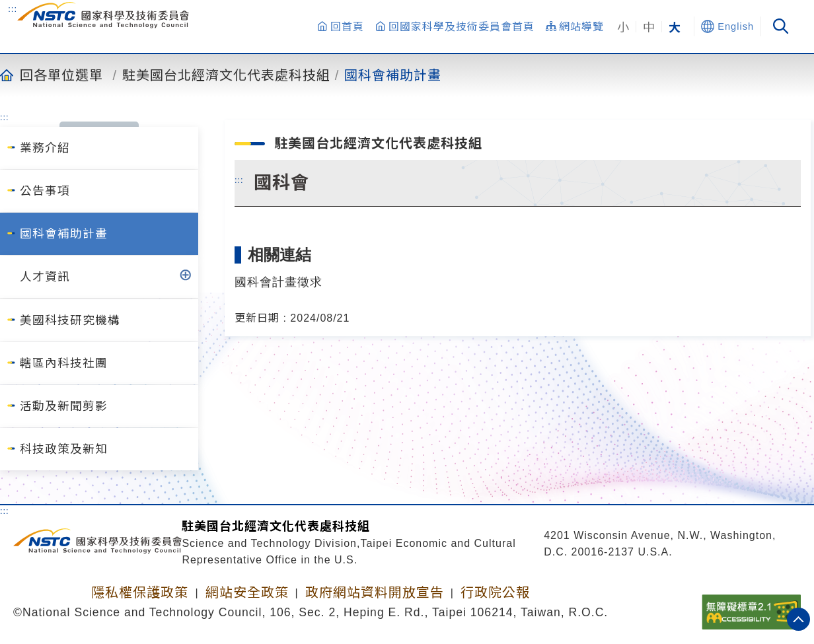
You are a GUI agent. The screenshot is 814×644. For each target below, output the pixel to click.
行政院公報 (495, 592)
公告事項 (45, 191)
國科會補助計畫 (393, 75)
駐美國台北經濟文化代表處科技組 (226, 75)
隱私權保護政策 (140, 592)
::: (13, 9)
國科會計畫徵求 (278, 282)
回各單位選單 (61, 75)
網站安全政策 (247, 592)
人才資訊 (45, 277)
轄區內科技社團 (64, 363)
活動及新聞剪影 (64, 406)
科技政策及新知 (64, 449)
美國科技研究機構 (70, 320)
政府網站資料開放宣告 (375, 592)
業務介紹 (45, 148)
